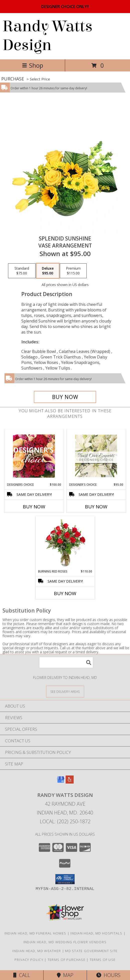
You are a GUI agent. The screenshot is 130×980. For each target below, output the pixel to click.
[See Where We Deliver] (65, 691)
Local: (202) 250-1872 (65, 821)
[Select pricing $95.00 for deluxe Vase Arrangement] (48, 271)
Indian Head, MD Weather (37, 951)
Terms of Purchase (67, 960)
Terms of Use (103, 960)
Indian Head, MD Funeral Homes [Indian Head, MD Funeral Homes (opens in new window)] (35, 933)
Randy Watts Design (47, 36)
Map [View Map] (65, 975)
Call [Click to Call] (22, 975)
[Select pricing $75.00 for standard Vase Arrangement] (22, 271)
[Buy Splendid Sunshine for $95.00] (65, 397)
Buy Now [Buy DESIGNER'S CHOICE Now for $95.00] (96, 507)
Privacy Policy (29, 960)
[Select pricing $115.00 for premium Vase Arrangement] (73, 271)
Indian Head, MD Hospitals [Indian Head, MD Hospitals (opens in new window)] (96, 933)
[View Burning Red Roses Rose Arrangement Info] (65, 543)
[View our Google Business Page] (61, 782)
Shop (33, 65)
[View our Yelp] (70, 782)
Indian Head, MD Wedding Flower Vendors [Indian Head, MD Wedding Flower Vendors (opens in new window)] (65, 942)
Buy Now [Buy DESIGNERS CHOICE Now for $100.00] (34, 507)
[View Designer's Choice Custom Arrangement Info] (96, 456)
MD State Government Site (91, 951)
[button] (65, 879)
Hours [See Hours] (108, 975)
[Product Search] (66, 662)
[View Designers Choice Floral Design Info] (34, 456)
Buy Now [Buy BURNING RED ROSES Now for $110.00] (65, 593)
